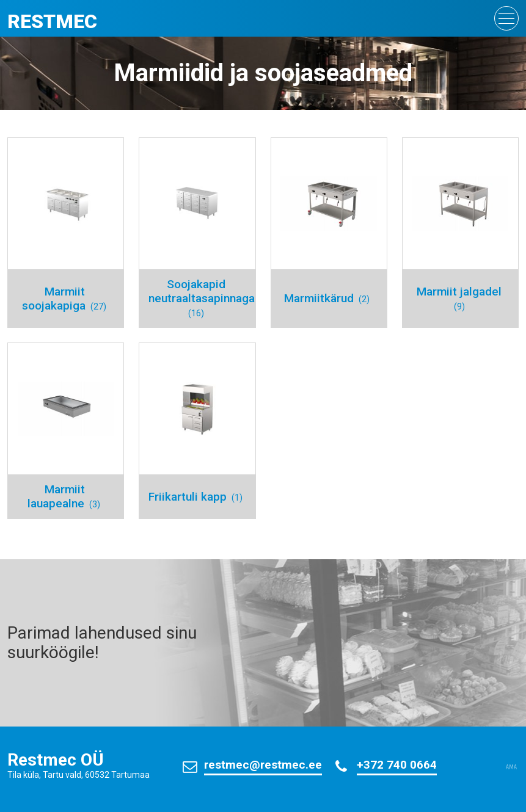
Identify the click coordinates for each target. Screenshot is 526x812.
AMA (511, 767)
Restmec (52, 21)
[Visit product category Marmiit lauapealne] (66, 431)
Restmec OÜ (56, 760)
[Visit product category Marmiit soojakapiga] (66, 233)
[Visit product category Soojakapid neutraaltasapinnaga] (197, 233)
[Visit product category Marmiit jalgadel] (460, 233)
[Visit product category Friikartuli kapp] (197, 431)
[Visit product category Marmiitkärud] (329, 233)
